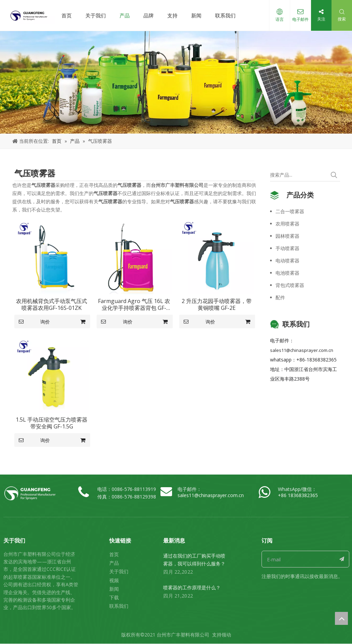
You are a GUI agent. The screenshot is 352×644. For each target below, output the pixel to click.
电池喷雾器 (287, 273)
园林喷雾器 (287, 236)
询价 (32, 321)
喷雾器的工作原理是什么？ (192, 587)
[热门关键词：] (334, 175)
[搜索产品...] (299, 175)
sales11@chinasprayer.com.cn (302, 350)
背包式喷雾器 (290, 285)
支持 (172, 15)
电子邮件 (300, 19)
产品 (125, 15)
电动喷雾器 (287, 261)
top (341, 618)
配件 (280, 297)
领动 (226, 635)
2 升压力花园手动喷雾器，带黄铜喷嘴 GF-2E (217, 304)
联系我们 (225, 15)
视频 (114, 580)
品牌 (149, 15)
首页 (67, 15)
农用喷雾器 (287, 224)
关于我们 (96, 15)
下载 (114, 597)
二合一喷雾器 (290, 211)
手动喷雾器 (287, 248)
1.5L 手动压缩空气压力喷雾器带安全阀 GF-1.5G (52, 423)
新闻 (196, 15)
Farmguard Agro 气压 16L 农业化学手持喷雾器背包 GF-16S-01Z (134, 304)
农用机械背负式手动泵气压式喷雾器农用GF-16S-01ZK (52, 304)
